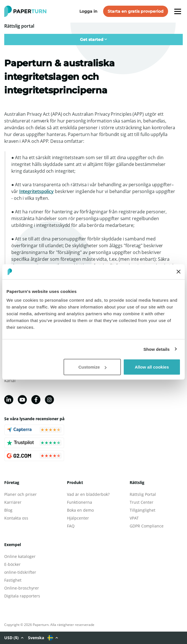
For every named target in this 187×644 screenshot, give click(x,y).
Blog (8, 510)
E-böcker (12, 564)
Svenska (43, 638)
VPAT (134, 518)
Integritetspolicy (36, 191)
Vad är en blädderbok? (88, 494)
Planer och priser (20, 494)
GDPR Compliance (147, 526)
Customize (92, 367)
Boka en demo (80, 510)
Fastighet (13, 580)
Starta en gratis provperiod (136, 11)
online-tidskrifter (20, 572)
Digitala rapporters (22, 596)
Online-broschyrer (22, 588)
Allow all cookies (152, 367)
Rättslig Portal (143, 494)
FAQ (71, 526)
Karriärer (13, 502)
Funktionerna (80, 502)
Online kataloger (20, 556)
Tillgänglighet (143, 510)
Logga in (88, 11)
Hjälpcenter (78, 518)
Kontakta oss (16, 518)
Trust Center (142, 502)
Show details (157, 349)
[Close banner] (179, 272)
